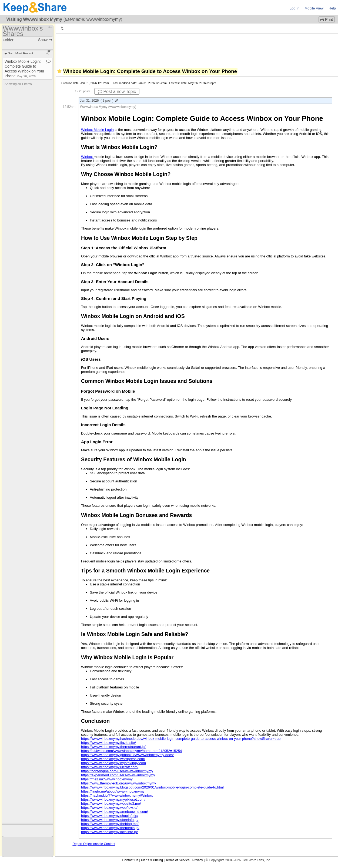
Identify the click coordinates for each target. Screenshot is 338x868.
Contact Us (130, 860)
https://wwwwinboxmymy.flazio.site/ (108, 743)
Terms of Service (178, 860)
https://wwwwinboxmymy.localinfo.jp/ (109, 832)
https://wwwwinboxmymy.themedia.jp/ (110, 828)
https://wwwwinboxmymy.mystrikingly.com (113, 763)
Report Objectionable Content (94, 844)
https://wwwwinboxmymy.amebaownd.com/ (115, 812)
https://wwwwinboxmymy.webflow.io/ (109, 808)
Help (332, 8)
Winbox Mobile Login (97, 130)
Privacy (198, 860)
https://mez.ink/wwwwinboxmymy (107, 779)
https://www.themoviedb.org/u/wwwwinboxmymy (118, 783)
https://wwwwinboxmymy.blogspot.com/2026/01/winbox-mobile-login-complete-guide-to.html (152, 787)
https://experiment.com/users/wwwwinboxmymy (118, 775)
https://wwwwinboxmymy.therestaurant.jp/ (113, 747)
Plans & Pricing (152, 860)
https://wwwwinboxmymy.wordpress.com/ (113, 759)
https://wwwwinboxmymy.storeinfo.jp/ (110, 820)
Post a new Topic (117, 92)
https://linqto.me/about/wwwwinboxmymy (113, 791)
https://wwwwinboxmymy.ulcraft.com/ (110, 767)
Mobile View (314, 8)
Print (327, 19)
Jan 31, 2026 (99, 101)
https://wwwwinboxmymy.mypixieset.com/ (113, 799)
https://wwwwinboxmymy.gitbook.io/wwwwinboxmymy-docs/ (127, 755)
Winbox (87, 157)
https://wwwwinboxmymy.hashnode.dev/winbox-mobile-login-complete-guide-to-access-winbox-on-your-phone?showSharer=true (181, 739)
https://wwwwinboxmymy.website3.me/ (111, 804)
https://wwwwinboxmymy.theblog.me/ (110, 824)
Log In (295, 8)
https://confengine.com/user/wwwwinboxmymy (117, 771)
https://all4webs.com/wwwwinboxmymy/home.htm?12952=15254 (131, 751)
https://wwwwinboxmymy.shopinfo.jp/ (110, 816)
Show (45, 40)
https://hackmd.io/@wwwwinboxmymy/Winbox (117, 795)
